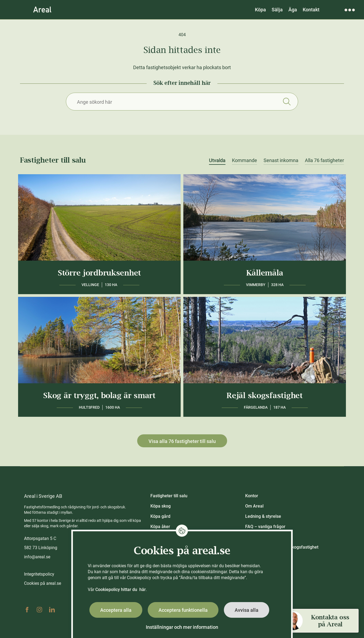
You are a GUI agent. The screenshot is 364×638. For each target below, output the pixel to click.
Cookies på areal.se (43, 583)
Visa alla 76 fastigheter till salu (182, 441)
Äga (293, 10)
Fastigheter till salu (169, 496)
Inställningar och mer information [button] (182, 627)
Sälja (277, 10)
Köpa (260, 10)
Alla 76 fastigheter (324, 160)
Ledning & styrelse (263, 516)
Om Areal (254, 506)
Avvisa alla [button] (247, 610)
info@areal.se (37, 557)
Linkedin (52, 610)
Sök (287, 102)
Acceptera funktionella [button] (183, 610)
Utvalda (217, 160)
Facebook (27, 610)
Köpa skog (161, 506)
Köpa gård (160, 516)
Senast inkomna (281, 160)
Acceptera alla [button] (116, 610)
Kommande (245, 160)
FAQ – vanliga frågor (265, 527)
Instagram (39, 610)
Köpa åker (160, 527)
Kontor (252, 496)
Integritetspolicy (39, 574)
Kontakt (311, 10)
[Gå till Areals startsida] (42, 9)
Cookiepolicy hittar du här (121, 590)
